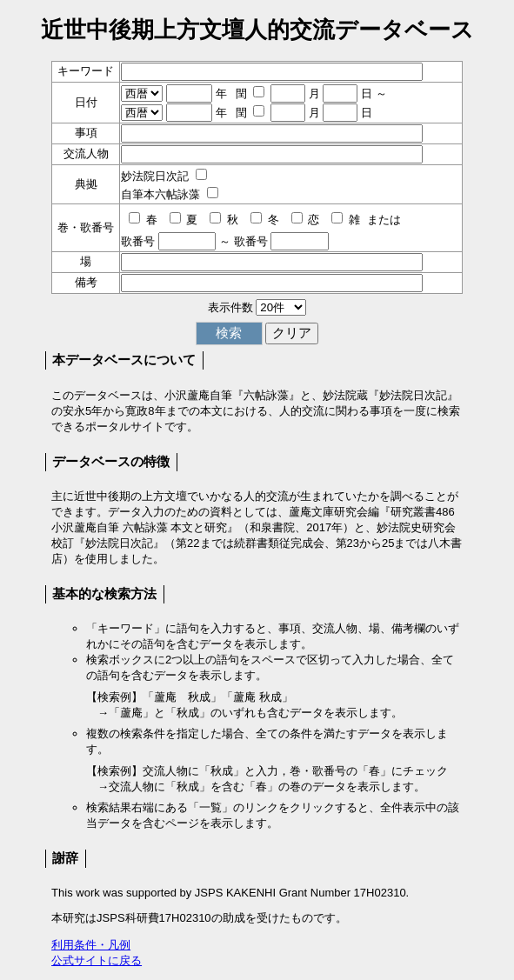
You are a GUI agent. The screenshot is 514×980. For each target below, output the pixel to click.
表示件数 (230, 307)
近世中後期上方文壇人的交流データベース (257, 30)
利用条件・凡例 (91, 945)
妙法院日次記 (155, 176)
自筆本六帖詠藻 (160, 194)
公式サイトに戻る (97, 960)
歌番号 (138, 241)
